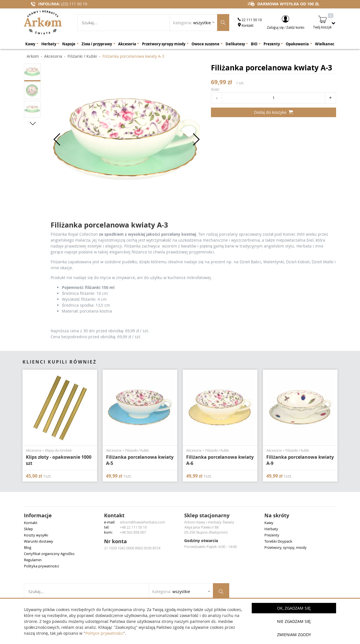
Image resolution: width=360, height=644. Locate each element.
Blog (28, 547)
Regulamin (33, 560)
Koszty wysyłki (36, 535)
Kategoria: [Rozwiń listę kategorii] (192, 23)
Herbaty (271, 529)
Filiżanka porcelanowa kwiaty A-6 (220, 460)
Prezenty (272, 535)
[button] (33, 123)
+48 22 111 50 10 (133, 527)
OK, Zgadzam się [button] (294, 608)
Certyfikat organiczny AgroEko (49, 554)
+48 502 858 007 (133, 532)
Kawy (269, 523)
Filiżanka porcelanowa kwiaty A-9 (300, 460)
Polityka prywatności (41, 566)
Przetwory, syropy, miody (285, 547)
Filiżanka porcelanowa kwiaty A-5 (140, 460)
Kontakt (246, 25)
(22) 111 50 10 (74, 4)
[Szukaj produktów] (223, 23)
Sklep (28, 529)
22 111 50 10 (250, 20)
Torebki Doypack (278, 541)
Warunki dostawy (39, 541)
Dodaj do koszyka (274, 112)
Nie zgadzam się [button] (294, 621)
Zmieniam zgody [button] (294, 635)
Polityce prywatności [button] (104, 633)
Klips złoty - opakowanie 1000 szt (59, 460)
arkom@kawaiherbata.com (142, 522)
